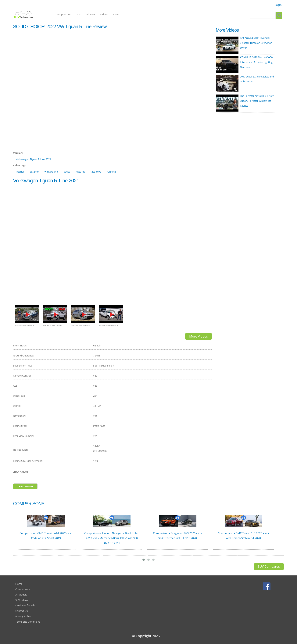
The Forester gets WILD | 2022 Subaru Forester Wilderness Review (257, 101)
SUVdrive (25, 15)
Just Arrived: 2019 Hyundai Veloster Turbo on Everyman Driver (256, 43)
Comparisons (63, 14)
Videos (104, 14)
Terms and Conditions (28, 622)
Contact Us (21, 611)
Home (19, 584)
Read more (27, 486)
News (116, 14)
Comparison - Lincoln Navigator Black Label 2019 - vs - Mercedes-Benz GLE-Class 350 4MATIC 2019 (112, 538)
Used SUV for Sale (25, 605)
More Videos (199, 336)
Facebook (267, 586)
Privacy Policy (23, 616)
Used (79, 14)
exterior (34, 172)
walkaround (51, 172)
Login (278, 5)
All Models (21, 595)
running (111, 172)
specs (67, 172)
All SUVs (91, 14)
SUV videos (22, 600)
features (80, 172)
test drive (96, 172)
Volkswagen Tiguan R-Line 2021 (33, 159)
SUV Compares (269, 566)
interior (20, 172)
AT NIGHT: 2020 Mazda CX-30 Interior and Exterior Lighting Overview (256, 62)
